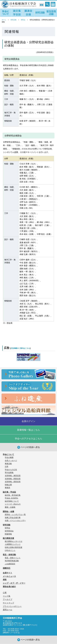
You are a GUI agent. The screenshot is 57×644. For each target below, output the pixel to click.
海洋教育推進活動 (12, 561)
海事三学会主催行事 (13, 518)
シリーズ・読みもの (13, 504)
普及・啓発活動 (9, 555)
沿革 (7, 467)
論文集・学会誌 (9, 492)
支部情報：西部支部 (13, 482)
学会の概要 (9, 457)
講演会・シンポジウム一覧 (15, 514)
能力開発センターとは (14, 541)
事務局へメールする (11, 633)
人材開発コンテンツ (13, 544)
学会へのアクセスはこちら (28, 439)
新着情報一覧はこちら (28, 430)
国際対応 (7, 568)
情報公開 (8, 485)
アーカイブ (7, 599)
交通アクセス (31, 625)
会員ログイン (28, 421)
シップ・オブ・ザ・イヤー (14, 583)
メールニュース (9, 576)
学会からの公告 (11, 470)
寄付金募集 (9, 473)
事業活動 (8, 464)
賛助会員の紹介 (9, 587)
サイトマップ (8, 603)
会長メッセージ (11, 461)
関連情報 (8, 534)
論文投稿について (12, 501)
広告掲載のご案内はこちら (20, 348)
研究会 (23, 20)
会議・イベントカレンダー (15, 521)
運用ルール (7, 610)
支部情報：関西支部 (13, 479)
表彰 (5, 580)
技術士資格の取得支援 (14, 547)
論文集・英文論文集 (13, 495)
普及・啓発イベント (13, 558)
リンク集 (7, 596)
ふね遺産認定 (10, 564)
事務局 (7, 488)
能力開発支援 (8, 538)
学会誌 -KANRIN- (12, 498)
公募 (5, 593)
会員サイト (7, 573)
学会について (8, 454)
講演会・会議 (8, 511)
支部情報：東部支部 (13, 476)
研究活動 (14, 20)
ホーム (4, 20)
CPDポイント (10, 550)
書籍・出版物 (10, 507)
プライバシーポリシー (12, 606)
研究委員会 (9, 531)
